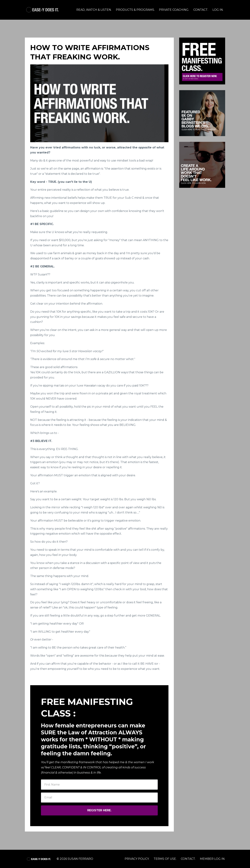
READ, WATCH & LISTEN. (94, 10)
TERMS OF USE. (165, 859)
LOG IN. (218, 10)
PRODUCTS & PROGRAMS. (135, 10)
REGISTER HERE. (99, 810)
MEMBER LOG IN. (213, 859)
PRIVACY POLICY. (137, 859)
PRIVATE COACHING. (174, 10)
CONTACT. (201, 10)
